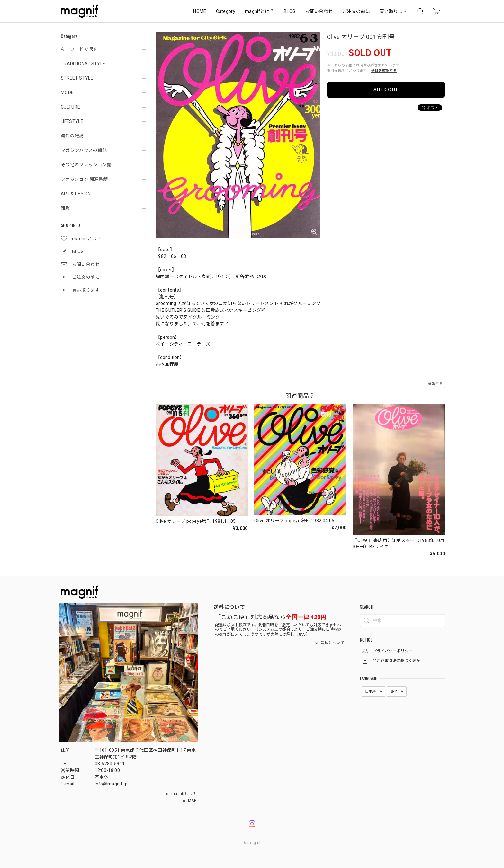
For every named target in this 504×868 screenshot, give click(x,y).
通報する (435, 384)
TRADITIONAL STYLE (83, 64)
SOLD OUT (386, 90)
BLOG (290, 11)
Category (226, 11)
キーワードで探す (79, 49)
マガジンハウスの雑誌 (84, 150)
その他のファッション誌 (86, 165)
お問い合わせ (319, 11)
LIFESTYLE (72, 121)
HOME (200, 11)
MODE (67, 92)
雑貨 (65, 208)
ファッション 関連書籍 (84, 179)
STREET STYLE (77, 78)
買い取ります (393, 11)
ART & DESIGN (76, 194)
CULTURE (70, 107)
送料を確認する (384, 71)
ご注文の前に (356, 11)
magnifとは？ (260, 11)
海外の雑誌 (72, 136)
